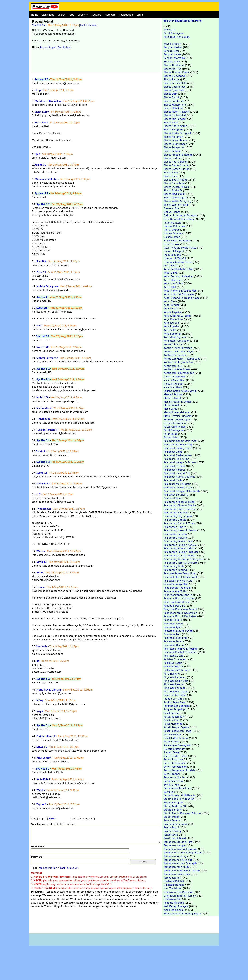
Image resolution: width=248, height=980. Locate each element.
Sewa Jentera (171, 784)
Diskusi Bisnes (172, 212)
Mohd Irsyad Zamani (49, 690)
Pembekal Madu (173, 480)
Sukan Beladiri (172, 820)
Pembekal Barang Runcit (178, 448)
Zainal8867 (43, 484)
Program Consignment (177, 706)
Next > (52, 818)
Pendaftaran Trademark (177, 588)
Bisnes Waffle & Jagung (177, 201)
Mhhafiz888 (43, 419)
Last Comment (88, 25)
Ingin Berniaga (172, 255)
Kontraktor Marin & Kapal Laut (182, 359)
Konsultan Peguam (175, 337)
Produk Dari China (174, 699)
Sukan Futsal (171, 827)
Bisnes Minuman (173, 137)
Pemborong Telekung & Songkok (183, 559)
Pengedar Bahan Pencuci (178, 595)
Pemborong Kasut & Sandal (180, 530)
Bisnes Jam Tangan (175, 119)
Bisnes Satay (171, 172)
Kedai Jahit (170, 287)
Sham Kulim (42, 112)
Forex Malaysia (172, 223)
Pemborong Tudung (175, 570)
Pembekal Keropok (175, 470)
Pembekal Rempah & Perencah (182, 491)
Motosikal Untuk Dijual (177, 419)
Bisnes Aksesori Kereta (177, 72)
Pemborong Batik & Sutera (179, 509)
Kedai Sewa (170, 301)
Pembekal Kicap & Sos (177, 473)
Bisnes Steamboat (174, 183)
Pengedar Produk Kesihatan (180, 616)
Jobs (71, 15)
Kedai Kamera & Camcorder (180, 291)
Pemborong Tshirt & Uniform (180, 563)
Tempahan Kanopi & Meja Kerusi (183, 852)
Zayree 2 (42, 804)
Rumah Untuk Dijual (175, 756)
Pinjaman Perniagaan (176, 691)
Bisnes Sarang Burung (177, 169)
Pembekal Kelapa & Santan (180, 462)
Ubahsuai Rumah (174, 885)
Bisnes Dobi (170, 94)
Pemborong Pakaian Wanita (180, 555)
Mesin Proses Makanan (177, 412)
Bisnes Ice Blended (175, 115)
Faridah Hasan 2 (46, 736)
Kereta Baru (170, 308)
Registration (126, 15)
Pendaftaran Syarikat (176, 584)
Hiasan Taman (172, 237)
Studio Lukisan (172, 810)
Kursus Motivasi (173, 387)
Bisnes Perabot (172, 151)
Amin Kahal (43, 779)
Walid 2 (41, 790)
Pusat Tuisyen (172, 741)
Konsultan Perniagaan (177, 37)
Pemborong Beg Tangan (178, 516)
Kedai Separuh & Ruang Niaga (182, 298)
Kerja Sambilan (172, 334)
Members (110, 15)
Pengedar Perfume (174, 605)
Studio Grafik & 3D (175, 806)
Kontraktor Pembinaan (177, 369)
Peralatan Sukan (173, 656)
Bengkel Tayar (172, 61)
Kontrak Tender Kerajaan (178, 348)
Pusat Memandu (173, 724)
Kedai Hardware (173, 280)
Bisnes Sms (170, 176)
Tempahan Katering (175, 856)
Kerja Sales (170, 330)
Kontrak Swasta (173, 344)
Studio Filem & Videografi (179, 799)
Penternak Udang (174, 645)
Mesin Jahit (170, 409)
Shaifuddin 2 (44, 408)
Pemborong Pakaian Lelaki (179, 548)
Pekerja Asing (171, 437)
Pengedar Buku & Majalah (179, 598)
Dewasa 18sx (171, 208)
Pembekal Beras (173, 452)
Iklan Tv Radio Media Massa (180, 247)
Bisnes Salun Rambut (176, 165)
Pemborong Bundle (175, 520)
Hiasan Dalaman (173, 233)
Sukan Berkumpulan (176, 824)
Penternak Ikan (172, 634)
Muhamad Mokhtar (46, 179)
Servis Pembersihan (175, 767)
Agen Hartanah (172, 44)
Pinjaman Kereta (173, 684)
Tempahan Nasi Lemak (177, 874)
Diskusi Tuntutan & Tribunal (180, 215)
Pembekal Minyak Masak (178, 487)
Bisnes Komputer (174, 129)
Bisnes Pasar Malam (175, 140)
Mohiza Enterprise (47, 286)
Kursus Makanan (173, 384)
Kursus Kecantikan (174, 380)
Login (140, 15)
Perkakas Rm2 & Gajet (177, 670)
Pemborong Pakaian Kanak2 (180, 545)
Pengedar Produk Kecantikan (180, 613)
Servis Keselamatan (175, 763)
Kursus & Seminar (174, 376)
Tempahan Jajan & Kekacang (180, 849)
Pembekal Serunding (176, 494)
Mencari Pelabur (173, 394)
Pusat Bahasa (171, 713)
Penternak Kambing (175, 638)
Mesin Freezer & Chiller (177, 402)
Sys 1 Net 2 (42, 122)
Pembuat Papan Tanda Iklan (180, 573)
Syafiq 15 (42, 473)
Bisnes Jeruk (171, 122)
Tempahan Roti (172, 878)
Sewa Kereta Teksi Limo (177, 788)
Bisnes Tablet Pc (173, 190)
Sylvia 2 (41, 451)
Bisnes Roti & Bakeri (175, 162)
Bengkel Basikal (173, 47)
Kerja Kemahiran (173, 319)
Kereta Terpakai (173, 312)
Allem (40, 573)
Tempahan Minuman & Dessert (182, 870)
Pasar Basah (171, 434)
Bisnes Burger (172, 79)
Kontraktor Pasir (173, 366)
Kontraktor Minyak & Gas (178, 362)
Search (61, 15)
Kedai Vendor (171, 305)
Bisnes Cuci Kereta (174, 87)
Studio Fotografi (173, 802)
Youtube (96, 15)
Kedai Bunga (171, 265)
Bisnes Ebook (172, 97)
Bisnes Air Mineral (174, 65)
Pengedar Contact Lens (177, 602)
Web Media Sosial (174, 910)
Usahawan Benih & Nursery (180, 895)
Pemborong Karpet (175, 527)
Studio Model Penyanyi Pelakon (182, 813)
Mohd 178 (42, 397)
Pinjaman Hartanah (175, 677)
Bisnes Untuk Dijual (175, 197)
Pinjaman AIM (172, 673)
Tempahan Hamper (175, 845)
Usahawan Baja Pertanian (178, 892)
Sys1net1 (42, 297)
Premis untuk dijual (175, 695)
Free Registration (47, 868)
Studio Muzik (171, 817)
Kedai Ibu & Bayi (173, 283)
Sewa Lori (169, 792)
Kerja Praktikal (172, 326)
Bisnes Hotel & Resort (177, 112)
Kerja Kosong (171, 323)
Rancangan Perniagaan (177, 745)
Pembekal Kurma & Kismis (179, 477)
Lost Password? (69, 868)
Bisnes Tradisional (174, 194)
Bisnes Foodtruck (174, 101)
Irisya (40, 711)
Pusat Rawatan (172, 734)
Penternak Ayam (173, 627)
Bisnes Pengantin (174, 147)
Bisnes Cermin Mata (175, 83)
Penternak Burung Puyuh (178, 631)
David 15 (42, 562)
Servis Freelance (173, 759)
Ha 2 (37, 154)
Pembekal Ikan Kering (176, 459)
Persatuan (169, 29)
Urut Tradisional (173, 888)
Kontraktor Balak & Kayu (178, 351)
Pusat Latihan (172, 720)
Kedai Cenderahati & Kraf (178, 269)
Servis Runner (172, 774)
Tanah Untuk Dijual (175, 838)
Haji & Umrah (172, 230)
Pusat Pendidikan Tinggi (178, 731)
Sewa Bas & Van (173, 781)
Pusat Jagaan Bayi (174, 716)
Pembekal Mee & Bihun (177, 484)
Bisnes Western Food (176, 205)
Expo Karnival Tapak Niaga (179, 219)
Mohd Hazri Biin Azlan (48, 101)
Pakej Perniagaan (174, 33)
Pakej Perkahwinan (175, 426)
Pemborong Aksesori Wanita (180, 505)
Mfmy (40, 700)
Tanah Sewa (171, 835)
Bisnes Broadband (174, 76)
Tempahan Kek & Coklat (178, 860)
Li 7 (38, 494)
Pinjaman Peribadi (174, 688)
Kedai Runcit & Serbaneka (179, 294)
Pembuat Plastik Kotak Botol (180, 577)
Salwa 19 (42, 747)
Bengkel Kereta (172, 54)
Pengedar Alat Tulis (175, 591)
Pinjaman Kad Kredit (176, 681)
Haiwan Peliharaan (175, 226)
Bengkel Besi (171, 51)
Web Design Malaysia (176, 906)
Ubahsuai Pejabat (174, 881)
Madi (39, 326)
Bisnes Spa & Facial (175, 180)
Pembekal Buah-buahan (178, 455)
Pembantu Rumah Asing (178, 444)
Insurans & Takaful (175, 258)
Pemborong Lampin (175, 534)
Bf (38, 661)
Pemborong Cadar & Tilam (179, 523)
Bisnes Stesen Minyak (176, 187)
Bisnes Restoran (173, 158)
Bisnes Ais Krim (172, 69)
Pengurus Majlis (173, 620)
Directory (83, 15)
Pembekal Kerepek (174, 466)
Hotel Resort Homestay (177, 240)
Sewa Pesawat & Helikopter (180, 795)
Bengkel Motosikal (175, 58)
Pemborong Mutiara (175, 538)
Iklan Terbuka (172, 244)
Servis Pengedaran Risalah (179, 770)
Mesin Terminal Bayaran (178, 416)
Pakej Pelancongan (175, 423)
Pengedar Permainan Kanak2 (180, 609)
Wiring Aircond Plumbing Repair (182, 913)
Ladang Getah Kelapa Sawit (180, 391)
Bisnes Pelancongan (175, 144)
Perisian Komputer (174, 659)
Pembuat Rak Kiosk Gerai (178, 581)
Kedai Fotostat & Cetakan (179, 276)
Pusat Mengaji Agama (176, 727)
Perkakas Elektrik (174, 666)
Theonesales (44, 509)
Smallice (41, 261)
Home (35, 15)
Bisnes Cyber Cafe (174, 90)
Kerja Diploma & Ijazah (177, 316)
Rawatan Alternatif (174, 749)
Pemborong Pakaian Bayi (178, 541)
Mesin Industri (172, 405)
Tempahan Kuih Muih (176, 867)
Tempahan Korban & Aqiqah (180, 863)
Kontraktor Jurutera (175, 355)
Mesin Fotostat (172, 398)
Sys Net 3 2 (39, 25)
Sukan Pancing (172, 831)
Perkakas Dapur (173, 663)
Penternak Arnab (173, 623)
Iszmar (40, 587)
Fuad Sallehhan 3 (47, 430)
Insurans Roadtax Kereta (178, 262)
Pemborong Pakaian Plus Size (181, 552)
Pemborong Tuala (174, 566)
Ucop (38, 90)
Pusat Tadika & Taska (176, 738)
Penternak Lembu (174, 641)
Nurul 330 (42, 347)
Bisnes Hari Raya (173, 108)
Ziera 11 (41, 272)
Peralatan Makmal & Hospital (181, 649)
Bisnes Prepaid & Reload (178, 155)
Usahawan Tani (172, 899)
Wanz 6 (41, 551)
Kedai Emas (170, 273)
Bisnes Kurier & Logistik (178, 133)
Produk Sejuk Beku (175, 702)
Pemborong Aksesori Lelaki (179, 502)
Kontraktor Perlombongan (179, 373)
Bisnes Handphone (175, 104)
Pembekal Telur (173, 498)
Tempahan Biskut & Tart (178, 842)
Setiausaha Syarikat (175, 777)
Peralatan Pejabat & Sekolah (180, 652)
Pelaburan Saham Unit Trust (180, 441)
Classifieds (48, 15)
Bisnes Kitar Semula (175, 126)
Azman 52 (40, 165)
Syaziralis (42, 646)
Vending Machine (174, 903)
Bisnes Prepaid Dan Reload (56, 47)
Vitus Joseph (44, 758)
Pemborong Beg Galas (177, 512)
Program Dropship (174, 709)
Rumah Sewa (171, 752)
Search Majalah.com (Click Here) (183, 21)
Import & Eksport (174, 251)
